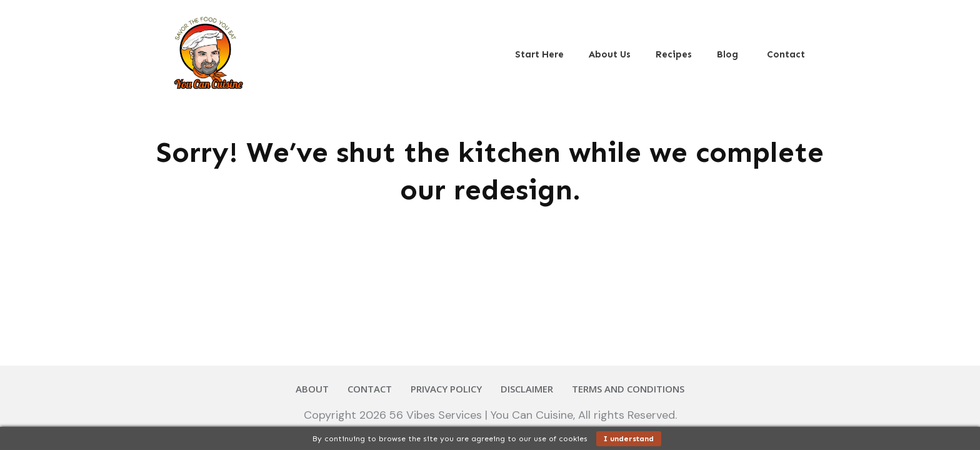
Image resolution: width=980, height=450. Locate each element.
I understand (629, 439)
